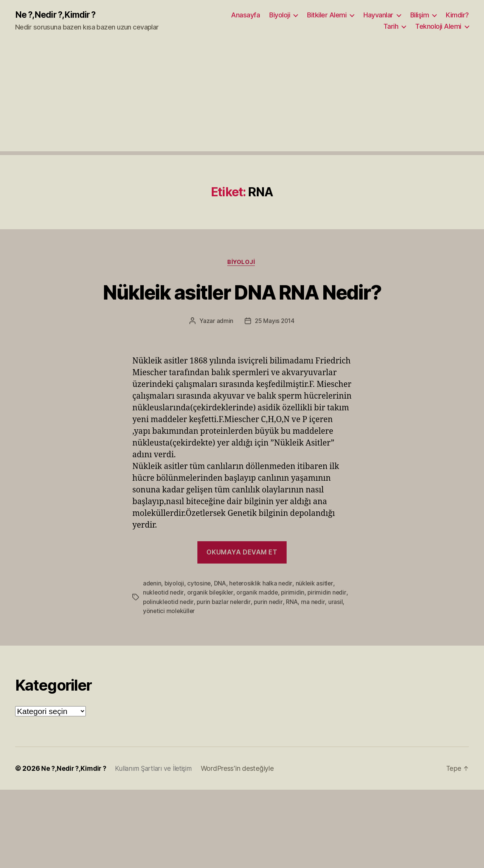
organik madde (258, 594)
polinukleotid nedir (169, 603)
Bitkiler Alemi (327, 15)
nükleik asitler (316, 585)
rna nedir (315, 603)
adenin (152, 585)
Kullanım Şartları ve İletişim (158, 769)
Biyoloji (280, 15)
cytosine (200, 585)
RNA (294, 603)
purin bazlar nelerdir (225, 603)
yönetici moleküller (169, 612)
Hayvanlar (378, 15)
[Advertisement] (242, 99)
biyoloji (175, 585)
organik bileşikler (211, 594)
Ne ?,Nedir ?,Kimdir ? (58, 15)
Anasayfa (245, 15)
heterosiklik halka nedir (263, 585)
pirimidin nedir (329, 594)
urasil (338, 603)
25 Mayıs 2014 (275, 322)
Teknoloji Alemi (438, 27)
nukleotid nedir (164, 594)
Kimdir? (457, 15)
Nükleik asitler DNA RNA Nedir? (242, 292)
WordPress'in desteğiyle (244, 769)
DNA (221, 585)
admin (224, 322)
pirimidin (294, 594)
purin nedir (270, 603)
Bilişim (420, 15)
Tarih (391, 27)
